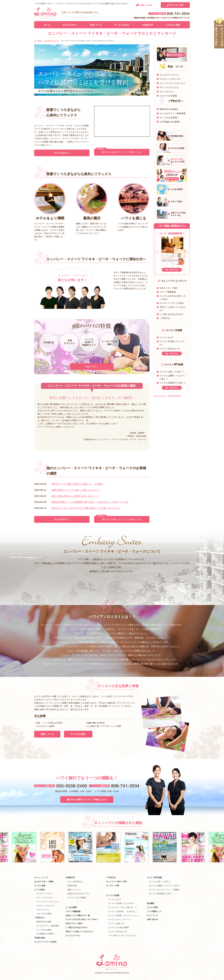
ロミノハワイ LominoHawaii (167, 396)
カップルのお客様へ (169, 118)
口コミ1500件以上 (75, 882)
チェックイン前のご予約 (116, 882)
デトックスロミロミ (169, 87)
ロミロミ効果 (40, 886)
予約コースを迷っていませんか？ (79, 932)
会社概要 (150, 903)
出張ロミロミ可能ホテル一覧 (78, 915)
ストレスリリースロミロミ (173, 83)
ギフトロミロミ (167, 92)
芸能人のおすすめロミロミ (79, 894)
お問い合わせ (152, 919)
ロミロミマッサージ (169, 75)
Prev (157, 253)
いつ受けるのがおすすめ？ (172, 314)
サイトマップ (152, 915)
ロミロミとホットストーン (119, 919)
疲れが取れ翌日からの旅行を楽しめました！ (76, 496)
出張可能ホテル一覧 (52, 41)
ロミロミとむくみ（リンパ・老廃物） (165, 890)
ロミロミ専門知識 (154, 877)
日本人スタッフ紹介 (169, 288)
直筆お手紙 (72, 886)
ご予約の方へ (40, 918)
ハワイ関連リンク (154, 911)
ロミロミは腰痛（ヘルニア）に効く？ (165, 886)
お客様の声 (70, 877)
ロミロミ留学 (152, 907)
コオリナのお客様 (168, 96)
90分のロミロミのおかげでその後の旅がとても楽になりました (86, 508)
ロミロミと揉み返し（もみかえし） (123, 911)
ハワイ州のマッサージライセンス (122, 936)
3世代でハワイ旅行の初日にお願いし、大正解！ (78, 484)
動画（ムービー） (75, 890)
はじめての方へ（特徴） (44, 882)
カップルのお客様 (44, 930)
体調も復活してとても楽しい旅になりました (76, 490)
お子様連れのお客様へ (170, 122)
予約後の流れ (40, 938)
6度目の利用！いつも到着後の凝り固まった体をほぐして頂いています (90, 502)
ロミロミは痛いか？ (117, 923)
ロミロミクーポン (73, 936)
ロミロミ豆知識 (113, 895)
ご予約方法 (165, 318)
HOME (39, 41)
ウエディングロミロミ (170, 79)
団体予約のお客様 (44, 922)
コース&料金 (39, 890)
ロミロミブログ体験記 (77, 898)
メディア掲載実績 (168, 292)
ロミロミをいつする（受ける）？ (122, 907)
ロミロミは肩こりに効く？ (172, 372)
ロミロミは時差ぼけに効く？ (161, 894)
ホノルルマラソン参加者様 (173, 113)
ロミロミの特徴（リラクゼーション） (124, 915)
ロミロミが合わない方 (170, 349)
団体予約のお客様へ (169, 109)
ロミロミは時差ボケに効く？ (173, 383)
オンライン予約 (113, 886)
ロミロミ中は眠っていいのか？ (121, 903)
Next (187, 253)
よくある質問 (71, 907)
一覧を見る (173, 270)
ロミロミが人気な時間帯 (119, 927)
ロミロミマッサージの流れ (172, 303)
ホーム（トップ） (42, 877)
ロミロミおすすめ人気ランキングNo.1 (82, 919)
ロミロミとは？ (167, 337)
